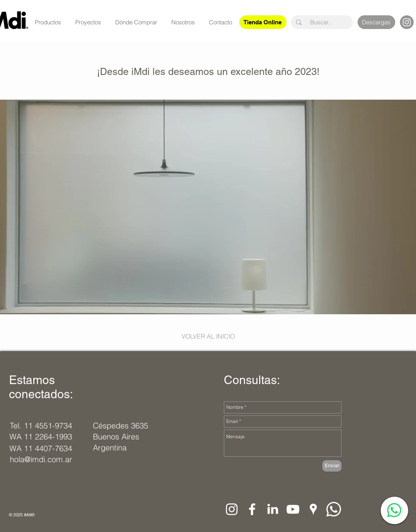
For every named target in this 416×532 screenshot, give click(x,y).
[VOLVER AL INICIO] (208, 336)
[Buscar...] (322, 22)
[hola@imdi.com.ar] (43, 459)
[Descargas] (376, 22)
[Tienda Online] (263, 22)
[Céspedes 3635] (121, 426)
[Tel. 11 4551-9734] (41, 426)
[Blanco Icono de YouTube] (293, 509)
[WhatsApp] (394, 510)
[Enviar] (332, 466)
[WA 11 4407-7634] (41, 448)
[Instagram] (407, 22)
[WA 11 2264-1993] (41, 437)
